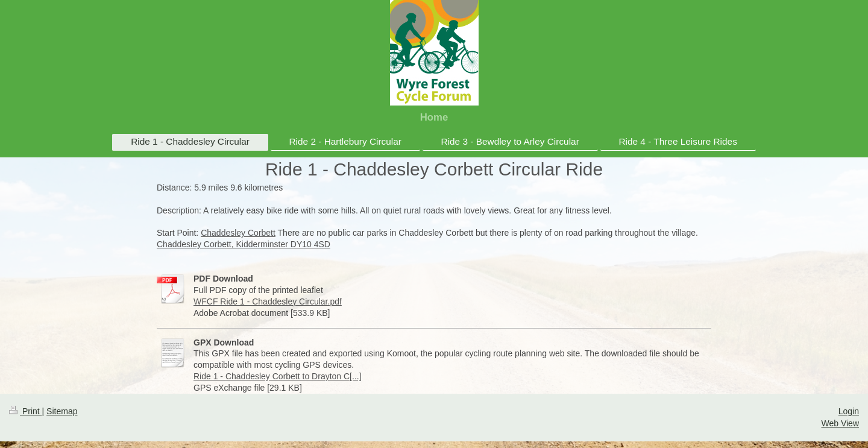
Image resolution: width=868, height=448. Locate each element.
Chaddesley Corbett (238, 233)
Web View (840, 423)
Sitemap (62, 411)
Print (26, 411)
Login (849, 411)
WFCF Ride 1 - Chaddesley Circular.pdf (268, 301)
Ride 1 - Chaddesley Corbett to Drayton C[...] (278, 376)
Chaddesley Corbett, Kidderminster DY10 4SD (244, 244)
